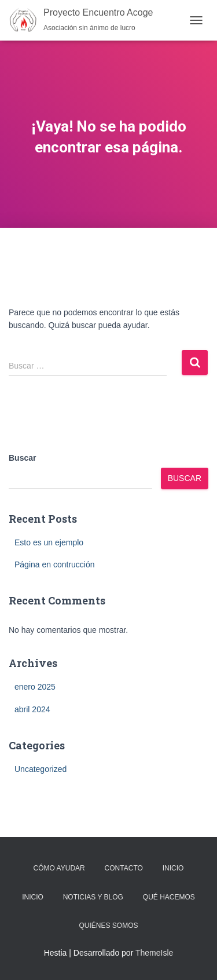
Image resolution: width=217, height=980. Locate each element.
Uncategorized (41, 769)
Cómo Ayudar (59, 868)
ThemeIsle (154, 953)
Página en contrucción (55, 564)
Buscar (22, 458)
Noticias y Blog (93, 897)
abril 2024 (32, 709)
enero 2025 (35, 687)
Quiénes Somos (108, 926)
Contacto (124, 868)
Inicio (173, 868)
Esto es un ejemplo (49, 542)
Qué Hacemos (169, 897)
